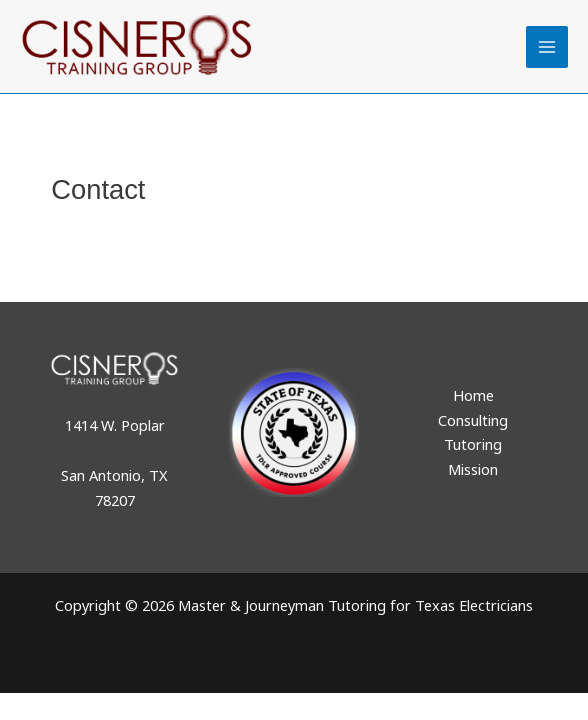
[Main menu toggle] (547, 47)
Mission (473, 469)
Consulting (473, 420)
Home (473, 395)
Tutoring (473, 444)
